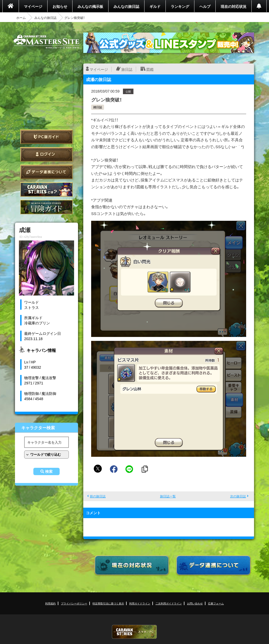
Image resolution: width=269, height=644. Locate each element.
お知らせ (60, 6)
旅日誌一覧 (168, 496)
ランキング (180, 6)
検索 (49, 471)
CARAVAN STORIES (134, 632)
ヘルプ (205, 6)
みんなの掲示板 (90, 6)
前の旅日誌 (98, 496)
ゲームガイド (46, 207)
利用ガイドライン (140, 603)
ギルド (155, 6)
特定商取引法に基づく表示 (108, 603)
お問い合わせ (195, 603)
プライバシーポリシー (74, 603)
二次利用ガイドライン (169, 603)
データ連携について (46, 172)
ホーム (21, 18)
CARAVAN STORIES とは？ (46, 189)
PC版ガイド (46, 137)
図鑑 (150, 69)
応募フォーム (216, 603)
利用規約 (50, 603)
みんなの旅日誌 (126, 6)
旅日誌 (127, 69)
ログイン (46, 154)
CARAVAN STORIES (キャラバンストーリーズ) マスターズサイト (46, 42)
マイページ (33, 6)
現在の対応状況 (234, 6)
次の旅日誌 (238, 496)
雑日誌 (98, 107)
